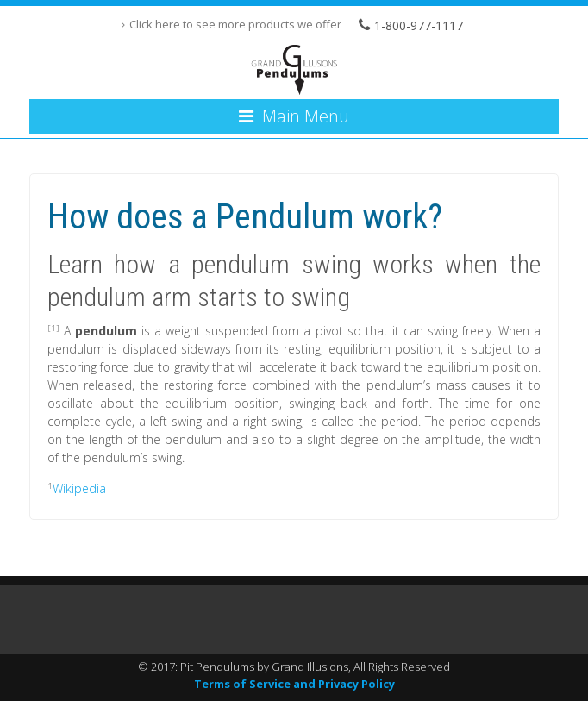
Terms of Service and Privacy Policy (294, 684)
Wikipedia (79, 488)
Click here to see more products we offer (235, 24)
